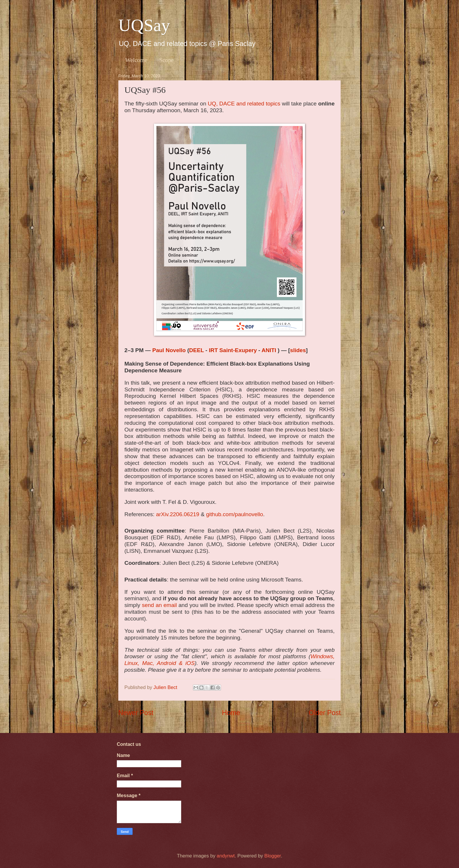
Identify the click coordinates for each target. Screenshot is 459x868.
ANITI (270, 350)
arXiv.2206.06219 (178, 514)
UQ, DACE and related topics (244, 104)
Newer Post (136, 713)
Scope (166, 60)
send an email (159, 605)
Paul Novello (169, 350)
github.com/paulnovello (235, 514)
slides (298, 350)
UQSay (144, 25)
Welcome (136, 60)
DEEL (196, 350)
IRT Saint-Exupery (233, 350)
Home (231, 713)
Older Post (325, 713)
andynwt (226, 856)
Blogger (273, 856)
